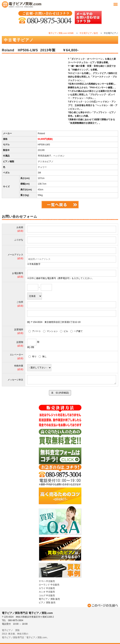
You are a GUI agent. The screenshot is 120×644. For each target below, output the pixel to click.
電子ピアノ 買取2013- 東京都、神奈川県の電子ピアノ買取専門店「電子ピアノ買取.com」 (25, 634)
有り (32, 356)
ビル (64, 331)
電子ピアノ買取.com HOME (61, 33)
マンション (50, 331)
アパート (35, 331)
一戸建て (77, 331)
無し (43, 356)
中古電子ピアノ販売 (89, 33)
